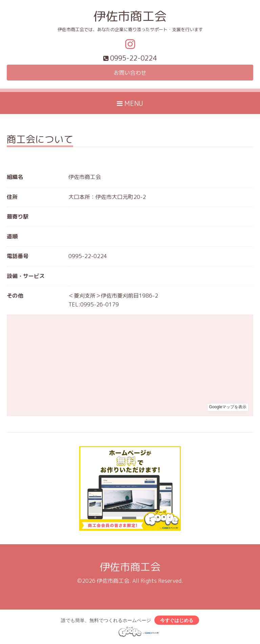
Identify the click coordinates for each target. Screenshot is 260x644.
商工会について (40, 140)
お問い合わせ (130, 73)
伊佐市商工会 (130, 16)
